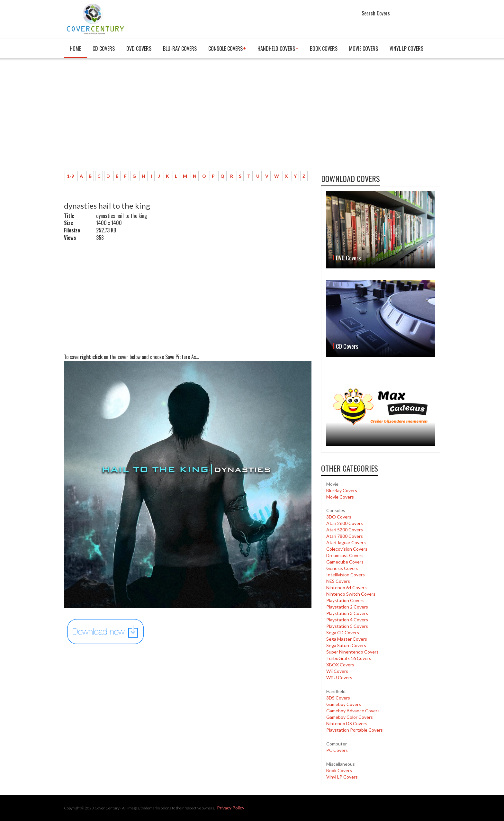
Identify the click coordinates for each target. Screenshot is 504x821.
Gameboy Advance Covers (353, 711)
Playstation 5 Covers (347, 626)
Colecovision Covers (347, 549)
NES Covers (338, 581)
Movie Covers (364, 49)
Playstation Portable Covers (355, 730)
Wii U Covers (339, 677)
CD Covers (104, 49)
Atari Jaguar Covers (346, 542)
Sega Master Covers (347, 639)
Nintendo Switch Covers (351, 594)
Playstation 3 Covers (347, 613)
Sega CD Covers (343, 632)
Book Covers (324, 49)
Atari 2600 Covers (345, 523)
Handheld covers (276, 49)
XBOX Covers (340, 665)
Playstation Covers (345, 600)
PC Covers (337, 750)
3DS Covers (338, 698)
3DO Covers (339, 517)
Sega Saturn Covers (346, 645)
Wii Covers (337, 671)
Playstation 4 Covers (347, 620)
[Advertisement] (188, 118)
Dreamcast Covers (345, 555)
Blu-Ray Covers (180, 49)
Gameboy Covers (344, 704)
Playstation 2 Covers (347, 607)
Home (75, 49)
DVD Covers (139, 49)
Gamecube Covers (345, 562)
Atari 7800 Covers (345, 536)
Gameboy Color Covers (350, 717)
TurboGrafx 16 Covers (349, 658)
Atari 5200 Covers (345, 530)
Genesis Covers (342, 568)
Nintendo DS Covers (347, 723)
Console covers (225, 49)
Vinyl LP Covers (406, 49)
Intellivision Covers (346, 575)
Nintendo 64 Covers (346, 587)
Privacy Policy (231, 808)
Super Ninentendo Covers (352, 652)
